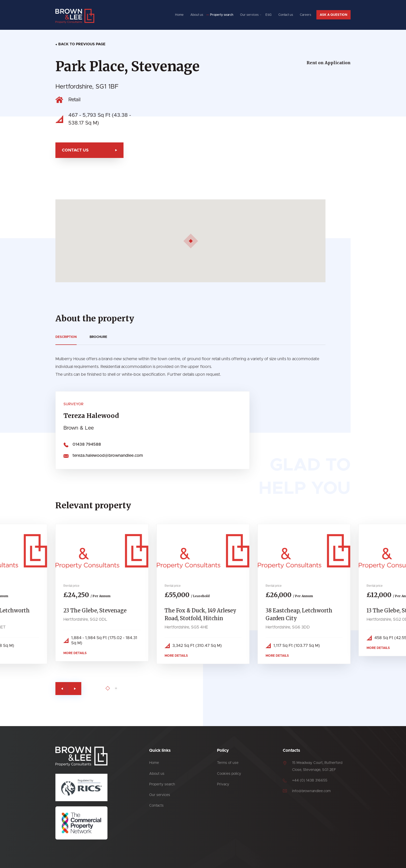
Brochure (94, 337)
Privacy (223, 784)
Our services (249, 15)
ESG (269, 15)
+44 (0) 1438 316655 (310, 780)
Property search (222, 15)
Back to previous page (82, 44)
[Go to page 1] (112, 688)
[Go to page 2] (120, 688)
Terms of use (228, 763)
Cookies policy (229, 774)
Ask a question (334, 15)
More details (79, 653)
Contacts (156, 806)
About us (197, 15)
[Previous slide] (66, 689)
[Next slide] (79, 689)
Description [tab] (62, 337)
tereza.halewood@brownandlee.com (104, 455)
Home (179, 15)
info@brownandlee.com (311, 791)
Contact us (286, 15)
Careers (306, 15)
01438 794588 (83, 444)
